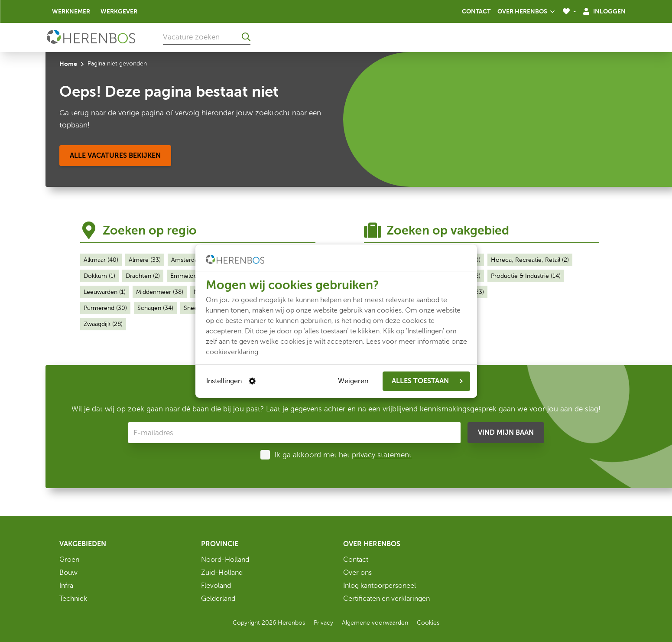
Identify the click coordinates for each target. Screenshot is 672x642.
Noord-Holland (225, 560)
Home (68, 64)
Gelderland (218, 599)
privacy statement (382, 455)
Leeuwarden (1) (105, 292)
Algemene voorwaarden (375, 623)
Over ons (357, 573)
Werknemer (71, 11)
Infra (66, 586)
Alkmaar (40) (101, 260)
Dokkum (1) (99, 276)
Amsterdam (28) (193, 260)
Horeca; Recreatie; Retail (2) (530, 260)
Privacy (323, 623)
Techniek (73, 599)
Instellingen (231, 381)
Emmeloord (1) (191, 276)
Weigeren (353, 381)
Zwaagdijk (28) (103, 324)
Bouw (68, 573)
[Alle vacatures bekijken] (115, 156)
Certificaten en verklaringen (386, 599)
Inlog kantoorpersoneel (380, 586)
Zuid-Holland (222, 573)
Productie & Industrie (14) (526, 276)
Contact (476, 11)
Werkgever (119, 11)
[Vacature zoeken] (207, 37)
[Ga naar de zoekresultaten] (246, 37)
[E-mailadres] (294, 433)
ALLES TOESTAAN (427, 381)
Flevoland (216, 586)
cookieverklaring (232, 352)
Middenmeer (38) (160, 292)
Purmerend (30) (105, 308)
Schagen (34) (155, 308)
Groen (69, 560)
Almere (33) (145, 260)
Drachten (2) (143, 276)
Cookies (428, 623)
